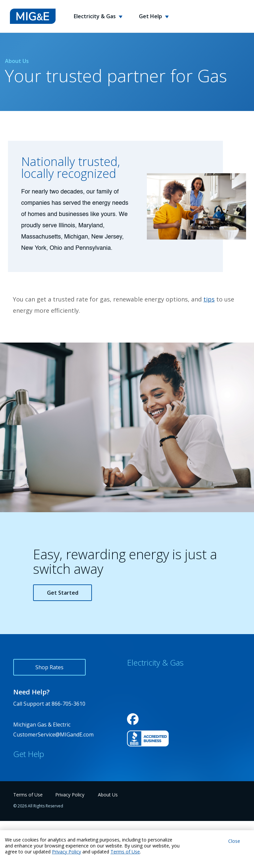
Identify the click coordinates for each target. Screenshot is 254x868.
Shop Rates (49, 667)
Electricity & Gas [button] (95, 16)
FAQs (20, 783)
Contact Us (27, 769)
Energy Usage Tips (37, 798)
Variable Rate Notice (152, 721)
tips (209, 299)
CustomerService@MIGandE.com (53, 734)
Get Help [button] (151, 16)
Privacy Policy (66, 852)
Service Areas (144, 706)
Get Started (63, 593)
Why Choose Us (147, 677)
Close (234, 841)
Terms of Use (125, 852)
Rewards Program (149, 692)
